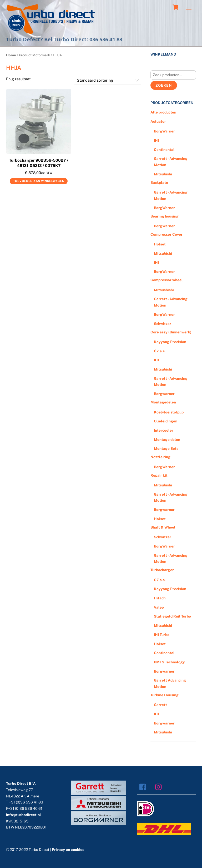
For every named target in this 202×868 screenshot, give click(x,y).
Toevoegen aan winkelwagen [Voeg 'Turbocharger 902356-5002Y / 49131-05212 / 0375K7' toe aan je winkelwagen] (39, 181)
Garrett (160, 705)
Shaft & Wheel (163, 527)
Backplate (159, 183)
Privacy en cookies (68, 850)
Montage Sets (166, 448)
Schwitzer (163, 324)
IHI (156, 140)
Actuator (158, 121)
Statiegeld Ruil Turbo (172, 616)
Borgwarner (164, 394)
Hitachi (160, 598)
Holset (160, 244)
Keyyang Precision (170, 342)
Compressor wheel (167, 280)
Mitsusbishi (164, 290)
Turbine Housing (165, 695)
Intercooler (164, 430)
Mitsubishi (163, 174)
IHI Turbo (162, 635)
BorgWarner (164, 131)
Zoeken (164, 85)
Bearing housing (165, 216)
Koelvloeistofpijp (169, 412)
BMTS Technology (169, 662)
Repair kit (159, 475)
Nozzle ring (160, 457)
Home (11, 55)
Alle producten (163, 112)
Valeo (159, 607)
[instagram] (160, 787)
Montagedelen (163, 402)
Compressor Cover (166, 234)
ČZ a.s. (160, 351)
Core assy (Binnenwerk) (171, 332)
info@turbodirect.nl (24, 815)
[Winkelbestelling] (108, 80)
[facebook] (144, 787)
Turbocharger (162, 570)
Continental (164, 150)
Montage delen (167, 440)
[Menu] (189, 7)
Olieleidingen (166, 421)
